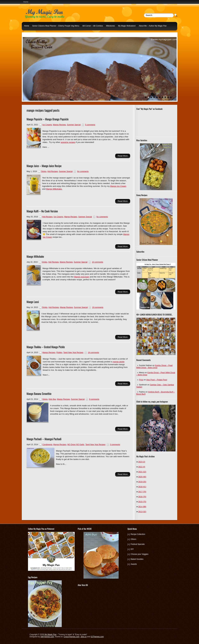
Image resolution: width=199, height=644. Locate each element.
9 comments (94, 399)
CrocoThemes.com (71, 637)
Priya (141, 380)
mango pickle (119, 362)
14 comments (93, 353)
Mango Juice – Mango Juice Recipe (44, 166)
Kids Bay (52, 399)
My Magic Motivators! (127, 26)
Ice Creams (47, 125)
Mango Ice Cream (118, 186)
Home (26, 2)
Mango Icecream (82, 277)
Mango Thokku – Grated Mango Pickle (46, 347)
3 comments (115, 445)
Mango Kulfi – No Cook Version (42, 211)
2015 (142, 502)
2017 (142, 492)
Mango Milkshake (35, 256)
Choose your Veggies (139, 554)
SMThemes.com (47, 637)
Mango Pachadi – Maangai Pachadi (44, 439)
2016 (142, 497)
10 (171, 97)
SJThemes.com (97, 637)
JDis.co (84, 637)
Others (133, 539)
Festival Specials (138, 544)
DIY (132, 549)
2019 (142, 482)
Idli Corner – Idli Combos (93, 26)
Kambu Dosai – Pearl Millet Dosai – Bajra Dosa (154, 367)
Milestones (110, 26)
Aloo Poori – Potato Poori (157, 380)
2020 (142, 477)
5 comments (90, 125)
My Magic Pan (51, 635)
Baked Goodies (137, 559)
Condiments (47, 445)
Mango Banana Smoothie (39, 394)
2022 (142, 467)
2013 (142, 512)
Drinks (44, 171)
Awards (134, 564)
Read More (123, 156)
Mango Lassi (33, 302)
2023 (142, 462)
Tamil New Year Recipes (73, 353)
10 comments (97, 262)
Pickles (59, 353)
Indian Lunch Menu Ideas (35, 33)
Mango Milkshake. (54, 189)
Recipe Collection (138, 534)
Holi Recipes (53, 171)
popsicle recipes (68, 142)
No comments (83, 171)
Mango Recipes (59, 125)
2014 (142, 507)
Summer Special (74, 125)
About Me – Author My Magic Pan (153, 26)
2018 (142, 487)
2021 (142, 472)
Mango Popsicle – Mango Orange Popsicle (48, 119)
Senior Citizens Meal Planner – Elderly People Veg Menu (56, 26)
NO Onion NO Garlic (76, 445)
